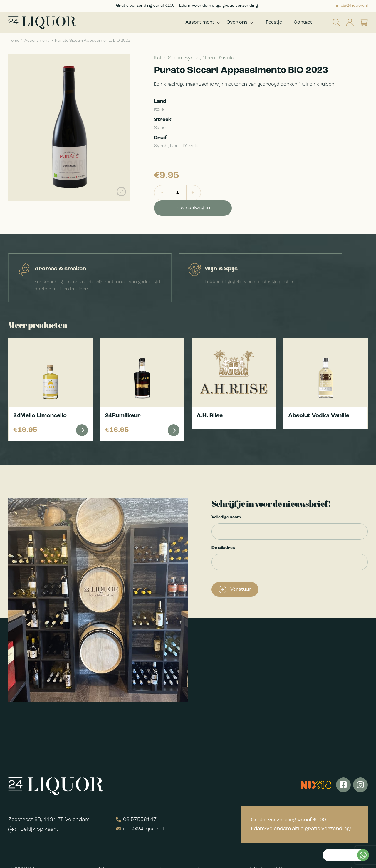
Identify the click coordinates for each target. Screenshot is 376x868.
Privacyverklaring (179, 859)
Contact (303, 23)
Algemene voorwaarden (124, 859)
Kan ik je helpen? (338, 774)
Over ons (234, 23)
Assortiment (194, 23)
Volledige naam (226, 507)
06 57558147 (136, 809)
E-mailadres (223, 538)
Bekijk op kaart (40, 819)
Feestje (274, 23)
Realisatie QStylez (349, 859)
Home (14, 43)
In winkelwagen (237, 195)
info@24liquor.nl (352, 6)
